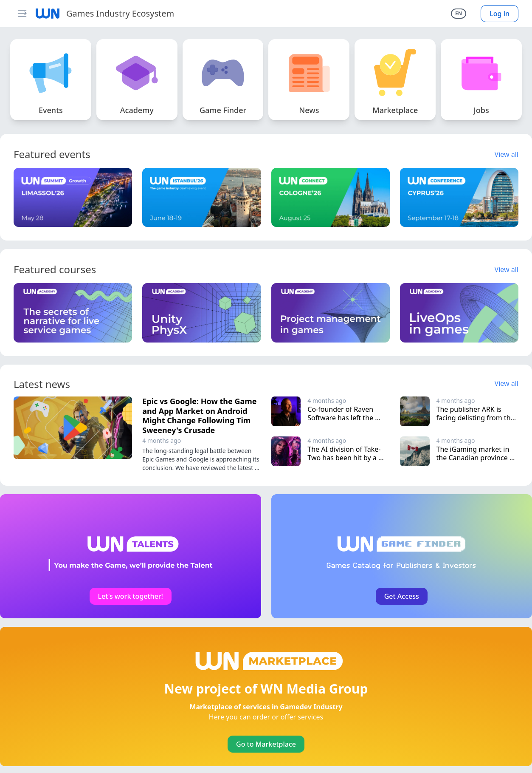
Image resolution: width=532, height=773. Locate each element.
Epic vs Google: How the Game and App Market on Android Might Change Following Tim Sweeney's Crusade (199, 416)
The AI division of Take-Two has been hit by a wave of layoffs (344, 458)
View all (507, 154)
